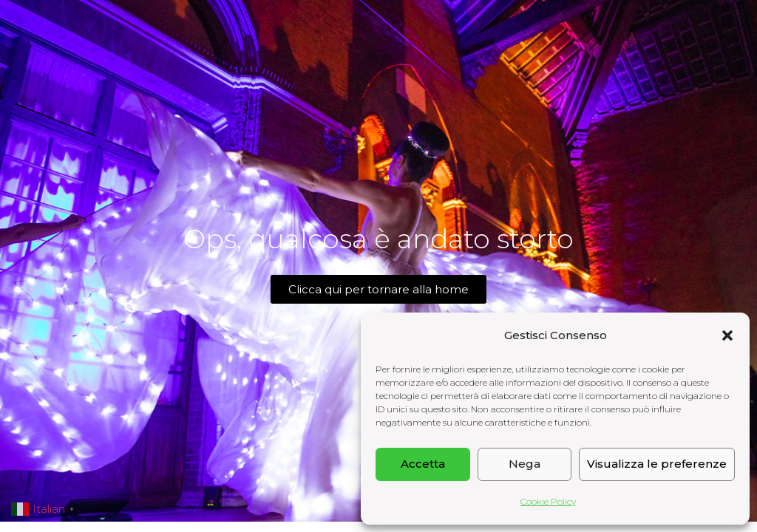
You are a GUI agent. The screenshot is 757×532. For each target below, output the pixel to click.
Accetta (423, 464)
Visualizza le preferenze (657, 464)
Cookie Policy (548, 501)
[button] (727, 335)
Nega (525, 464)
